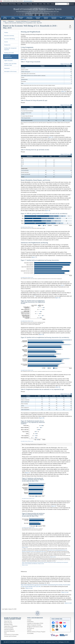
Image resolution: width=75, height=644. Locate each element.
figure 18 (58, 298)
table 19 (51, 137)
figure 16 (47, 210)
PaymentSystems (46, 18)
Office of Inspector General (34, 625)
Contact (52, 4)
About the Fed (8, 621)
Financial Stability (9, 628)
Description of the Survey (10, 71)
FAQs (44, 4)
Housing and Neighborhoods (8, 57)
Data (61, 18)
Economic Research (9, 631)
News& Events (13, 18)
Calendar (19, 4)
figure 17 (34, 257)
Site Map (30, 4)
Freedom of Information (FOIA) (35, 623)
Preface (6, 32)
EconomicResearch (54, 18)
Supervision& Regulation (29, 18)
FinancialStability (38, 18)
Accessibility (30, 633)
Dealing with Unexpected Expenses (10, 49)
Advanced (72, 4)
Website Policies (31, 632)
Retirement (7, 68)
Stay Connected (4, 4)
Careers (40, 4)
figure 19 (41, 334)
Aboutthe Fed (5, 18)
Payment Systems (9, 630)
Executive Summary (9, 36)
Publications (25, 4)
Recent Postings (12, 4)
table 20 (58, 387)
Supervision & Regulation (11, 626)
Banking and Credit (9, 53)
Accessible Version (24, 227)
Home (5, 21)
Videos (48, 4)
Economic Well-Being (9, 39)
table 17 (23, 59)
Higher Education (8, 61)
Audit (41, 627)
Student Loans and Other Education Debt (10, 64)
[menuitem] (5, 18)
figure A (27, 473)
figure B (54, 506)
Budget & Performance (33, 627)
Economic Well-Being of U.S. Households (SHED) (28, 21)
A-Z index (35, 4)
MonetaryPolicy (21, 18)
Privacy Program (41, 632)
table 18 (64, 91)
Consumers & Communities (69, 18)
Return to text (31, 227)
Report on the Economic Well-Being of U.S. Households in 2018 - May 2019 (23, 23)
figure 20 (42, 418)
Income (6, 42)
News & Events (8, 623)
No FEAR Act (31, 628)
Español (29, 630)
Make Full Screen (66, 64)
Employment (7, 45)
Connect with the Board (10, 636)
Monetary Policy (8, 625)
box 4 (63, 285)
